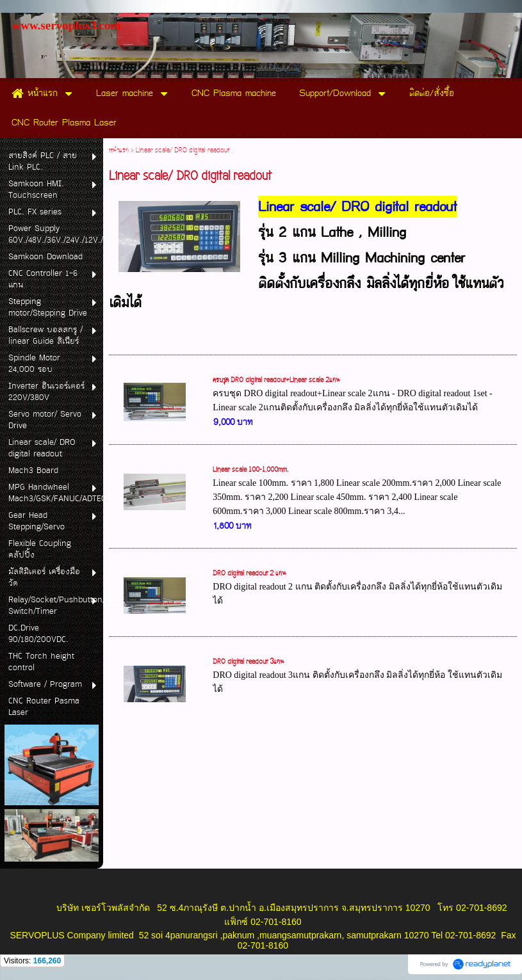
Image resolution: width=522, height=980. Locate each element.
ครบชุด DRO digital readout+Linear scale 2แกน (276, 380)
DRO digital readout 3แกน (249, 662)
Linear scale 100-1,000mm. (251, 470)
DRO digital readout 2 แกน (249, 574)
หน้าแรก (119, 150)
